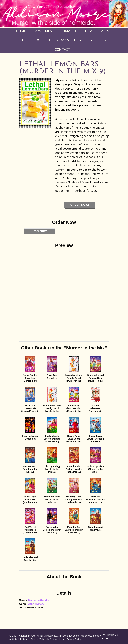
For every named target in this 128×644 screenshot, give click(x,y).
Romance (69, 31)
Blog (36, 40)
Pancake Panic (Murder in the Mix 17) (30, 469)
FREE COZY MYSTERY (65, 40)
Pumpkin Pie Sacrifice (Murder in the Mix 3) (74, 530)
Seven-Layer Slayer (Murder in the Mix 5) (95, 439)
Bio (20, 40)
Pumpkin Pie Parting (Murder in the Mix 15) (74, 469)
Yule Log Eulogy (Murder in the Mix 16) (52, 469)
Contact (62, 49)
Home (21, 31)
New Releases (97, 31)
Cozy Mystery (36, 604)
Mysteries (43, 31)
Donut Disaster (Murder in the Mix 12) (52, 500)
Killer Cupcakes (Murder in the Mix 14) (96, 469)
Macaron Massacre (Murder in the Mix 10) (96, 500)
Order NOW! (40, 231)
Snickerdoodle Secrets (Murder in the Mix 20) (52, 439)
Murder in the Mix (38, 600)
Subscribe (99, 40)
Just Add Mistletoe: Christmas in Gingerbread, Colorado (96, 411)
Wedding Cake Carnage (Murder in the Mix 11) (74, 500)
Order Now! (80, 205)
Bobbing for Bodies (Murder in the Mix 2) (52, 530)
